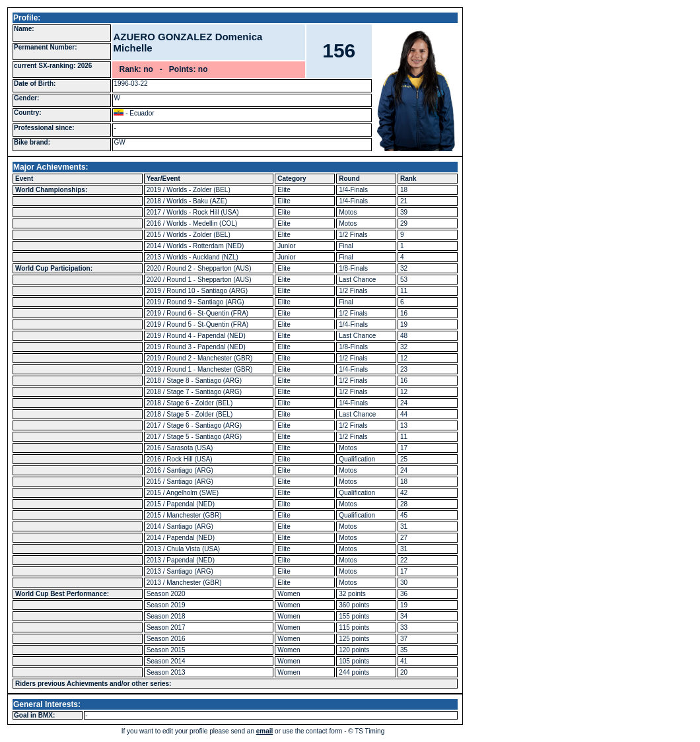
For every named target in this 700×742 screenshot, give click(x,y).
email (265, 731)
